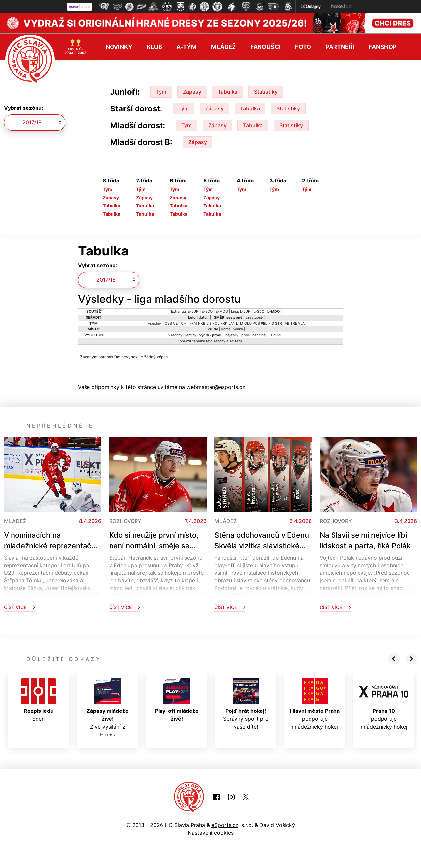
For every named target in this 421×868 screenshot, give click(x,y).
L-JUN (245, 311)
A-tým (186, 46)
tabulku (199, 340)
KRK (224, 323)
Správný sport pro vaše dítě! (246, 703)
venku (238, 329)
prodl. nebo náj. (254, 335)
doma (226, 329)
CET (176, 323)
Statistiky (266, 91)
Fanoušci (265, 46)
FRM (193, 323)
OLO (248, 323)
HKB (202, 323)
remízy (191, 335)
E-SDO (207, 311)
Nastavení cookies (211, 832)
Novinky (119, 46)
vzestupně (254, 317)
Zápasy (192, 91)
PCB (256, 323)
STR (278, 323)
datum (204, 317)
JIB (209, 323)
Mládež (223, 46)
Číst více (19, 606)
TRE (294, 323)
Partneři (340, 46)
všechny (155, 323)
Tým (161, 91)
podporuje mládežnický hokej (315, 703)
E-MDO (222, 311)
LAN (232, 323)
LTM (240, 323)
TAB (286, 323)
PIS (271, 323)
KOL (216, 323)
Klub (154, 46)
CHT (185, 323)
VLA (301, 323)
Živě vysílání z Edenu (108, 707)
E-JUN (193, 311)
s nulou (276, 335)
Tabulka (228, 91)
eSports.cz (225, 825)
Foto (303, 46)
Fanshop (383, 46)
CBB (168, 323)
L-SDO (259, 311)
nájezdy (232, 335)
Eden (38, 699)
